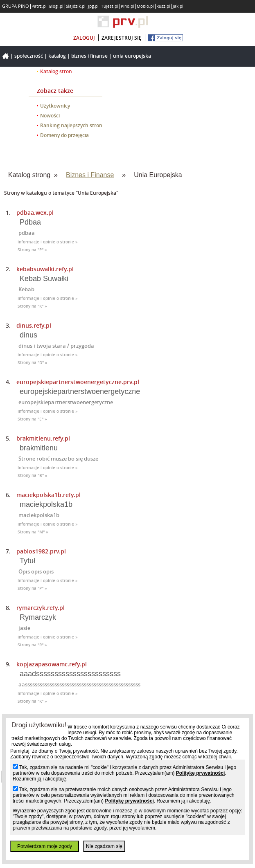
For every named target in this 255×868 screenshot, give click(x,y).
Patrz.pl (39, 6)
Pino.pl (127, 6)
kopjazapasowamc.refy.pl (52, 664)
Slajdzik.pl (76, 6)
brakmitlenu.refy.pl (43, 438)
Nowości (50, 116)
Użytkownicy (55, 106)
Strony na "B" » (33, 476)
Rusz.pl (163, 6)
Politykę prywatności (200, 773)
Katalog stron (56, 71)
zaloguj (84, 38)
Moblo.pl (145, 6)
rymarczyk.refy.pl (41, 608)
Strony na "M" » (33, 532)
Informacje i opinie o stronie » (48, 242)
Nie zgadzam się (104, 846)
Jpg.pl (93, 6)
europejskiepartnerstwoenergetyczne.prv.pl (78, 382)
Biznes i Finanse (89, 56)
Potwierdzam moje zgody (45, 846)
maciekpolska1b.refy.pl (49, 495)
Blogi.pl (56, 6)
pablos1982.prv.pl (41, 551)
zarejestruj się (122, 38)
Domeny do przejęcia (64, 135)
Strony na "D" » (33, 363)
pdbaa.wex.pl (35, 213)
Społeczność (29, 56)
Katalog (57, 56)
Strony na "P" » (32, 250)
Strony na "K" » (32, 306)
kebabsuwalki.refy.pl (45, 269)
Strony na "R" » (32, 645)
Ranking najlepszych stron (71, 125)
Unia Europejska (132, 56)
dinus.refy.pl (34, 325)
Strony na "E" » (32, 419)
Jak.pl (178, 6)
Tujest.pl (110, 6)
